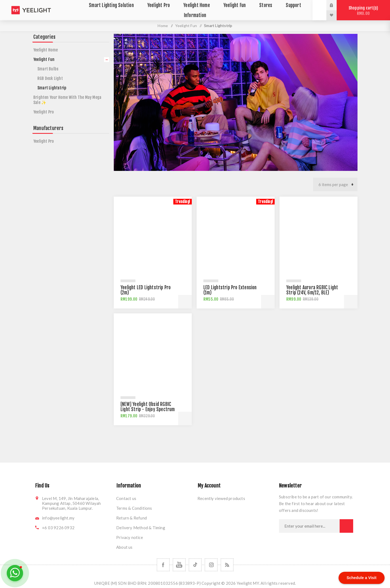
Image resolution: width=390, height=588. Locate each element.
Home (163, 26)
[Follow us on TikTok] (195, 565)
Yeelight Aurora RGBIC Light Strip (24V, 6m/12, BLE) (312, 290)
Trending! (183, 202)
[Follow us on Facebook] (163, 565)
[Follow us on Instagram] (211, 565)
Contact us (126, 498)
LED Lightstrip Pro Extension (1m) (230, 290)
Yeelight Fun (44, 59)
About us (124, 547)
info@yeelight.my (58, 518)
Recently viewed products (221, 498)
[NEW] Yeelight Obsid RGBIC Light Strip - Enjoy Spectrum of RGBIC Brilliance (148, 409)
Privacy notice (130, 537)
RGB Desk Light (50, 78)
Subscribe (346, 526)
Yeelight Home (46, 50)
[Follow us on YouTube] (179, 565)
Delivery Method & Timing (141, 528)
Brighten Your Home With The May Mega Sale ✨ (67, 100)
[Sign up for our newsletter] (309, 526)
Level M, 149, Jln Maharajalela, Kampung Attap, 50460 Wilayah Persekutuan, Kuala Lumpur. (71, 503)
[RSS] (227, 565)
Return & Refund (131, 518)
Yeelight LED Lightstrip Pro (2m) (146, 290)
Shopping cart (363, 11)
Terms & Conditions (134, 508)
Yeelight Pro (44, 112)
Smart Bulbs (48, 69)
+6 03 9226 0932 (58, 528)
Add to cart (185, 302)
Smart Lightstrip (52, 88)
